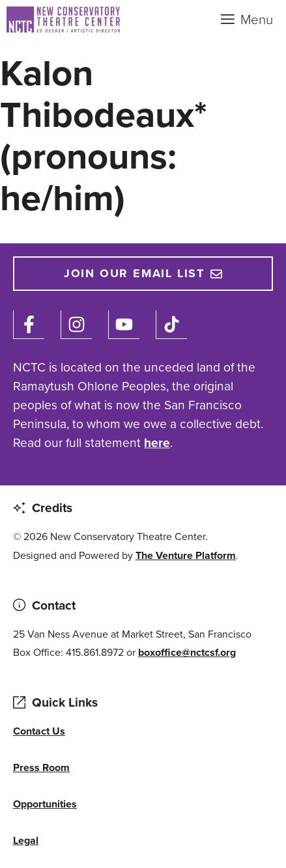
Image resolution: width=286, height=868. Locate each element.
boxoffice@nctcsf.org (187, 652)
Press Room (41, 767)
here (157, 442)
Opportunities (45, 804)
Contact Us (39, 731)
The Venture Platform (186, 555)
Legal (26, 840)
